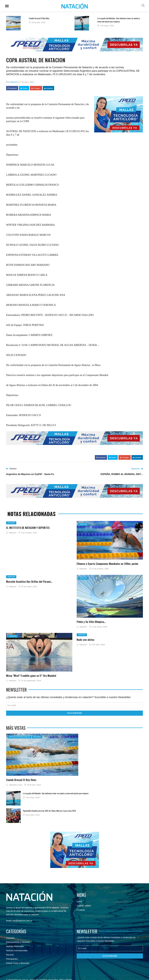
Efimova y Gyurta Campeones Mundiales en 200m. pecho (107, 564)
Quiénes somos (84, 906)
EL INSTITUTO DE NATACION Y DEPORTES (28, 528)
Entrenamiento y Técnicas (18, 942)
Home (79, 901)
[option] (40, 23)
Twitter (24, 88)
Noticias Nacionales (15, 946)
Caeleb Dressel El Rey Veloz (39, 18)
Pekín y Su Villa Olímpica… (91, 622)
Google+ (36, 88)
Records (37, 737)
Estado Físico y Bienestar (18, 963)
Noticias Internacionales (19, 737)
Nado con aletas (85, 639)
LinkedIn (49, 88)
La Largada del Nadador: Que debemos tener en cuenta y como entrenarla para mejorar (119, 20)
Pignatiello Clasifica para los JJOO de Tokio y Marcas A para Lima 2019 (49, 811)
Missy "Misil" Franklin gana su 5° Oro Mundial (31, 675)
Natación (14, 82)
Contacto (81, 910)
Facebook (12, 88)
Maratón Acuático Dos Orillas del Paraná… (29, 581)
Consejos (10, 938)
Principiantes (12, 959)
